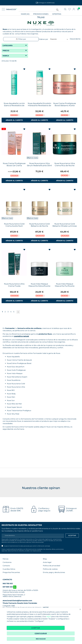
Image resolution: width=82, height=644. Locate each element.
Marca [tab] (6, 56)
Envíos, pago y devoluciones (54, 572)
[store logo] (12, 9)
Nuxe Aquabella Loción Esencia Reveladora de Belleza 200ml (14, 105)
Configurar (41, 633)
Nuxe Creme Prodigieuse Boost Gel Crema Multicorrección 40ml (14, 166)
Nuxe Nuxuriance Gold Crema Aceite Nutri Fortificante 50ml (14, 226)
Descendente (75, 39)
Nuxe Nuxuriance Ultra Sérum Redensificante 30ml (39, 164)
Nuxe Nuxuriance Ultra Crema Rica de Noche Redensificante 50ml (65, 166)
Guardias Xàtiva (9, 569)
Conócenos (7, 562)
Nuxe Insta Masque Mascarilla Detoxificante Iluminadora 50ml (39, 286)
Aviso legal (47, 562)
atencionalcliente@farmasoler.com (17, 601)
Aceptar (36, 628)
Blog (45, 559)
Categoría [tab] (8, 46)
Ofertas (57, 14)
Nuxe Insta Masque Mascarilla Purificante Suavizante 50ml (65, 286)
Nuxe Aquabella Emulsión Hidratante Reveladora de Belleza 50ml (39, 105)
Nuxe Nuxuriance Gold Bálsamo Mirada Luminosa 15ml (65, 226)
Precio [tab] (6, 51)
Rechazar (41, 639)
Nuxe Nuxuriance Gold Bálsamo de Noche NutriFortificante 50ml (39, 226)
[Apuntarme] (72, 536)
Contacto (6, 566)
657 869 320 (10, 587)
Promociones (41, 14)
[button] (25, 69)
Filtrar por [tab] (21, 39)
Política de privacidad (38, 542)
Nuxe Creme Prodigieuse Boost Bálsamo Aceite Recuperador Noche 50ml (65, 105)
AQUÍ (49, 617)
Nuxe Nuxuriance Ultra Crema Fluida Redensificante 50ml (14, 286)
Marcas (25, 14)
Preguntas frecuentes (11, 572)
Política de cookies (50, 569)
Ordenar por (43, 39)
